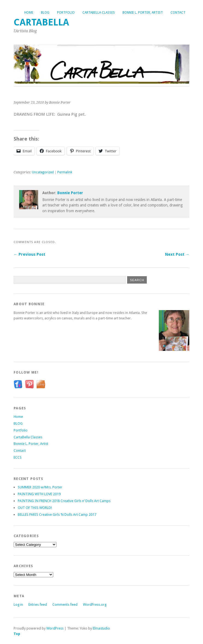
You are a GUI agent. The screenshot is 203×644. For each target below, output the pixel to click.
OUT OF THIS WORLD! (35, 508)
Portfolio (66, 13)
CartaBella (41, 22)
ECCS (18, 457)
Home (29, 13)
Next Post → (177, 254)
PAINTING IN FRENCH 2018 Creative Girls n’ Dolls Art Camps (64, 501)
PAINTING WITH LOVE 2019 (39, 494)
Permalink (65, 172)
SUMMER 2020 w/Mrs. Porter (40, 487)
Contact (178, 13)
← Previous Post (29, 254)
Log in (18, 604)
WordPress (55, 628)
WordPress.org (95, 604)
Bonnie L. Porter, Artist (143, 13)
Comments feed (65, 604)
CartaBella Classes (99, 13)
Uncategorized (43, 172)
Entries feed (38, 604)
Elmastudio (101, 628)
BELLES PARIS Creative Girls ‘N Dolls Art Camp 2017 (57, 515)
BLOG (45, 13)
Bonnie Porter (70, 193)
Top (17, 634)
